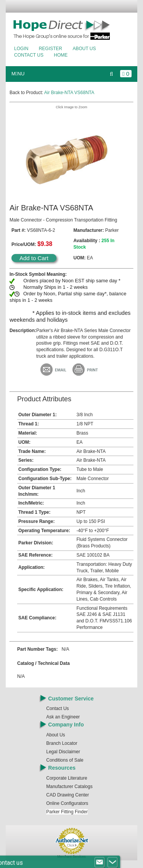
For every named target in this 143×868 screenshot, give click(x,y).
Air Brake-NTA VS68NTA (69, 93)
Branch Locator (62, 743)
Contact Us (29, 55)
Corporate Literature (67, 778)
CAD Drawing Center (67, 795)
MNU (18, 74)
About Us (84, 49)
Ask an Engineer (63, 717)
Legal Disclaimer (63, 752)
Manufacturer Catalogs (69, 787)
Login (21, 49)
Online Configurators (67, 803)
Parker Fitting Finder (67, 812)
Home (61, 55)
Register (51, 49)
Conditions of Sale (65, 760)
